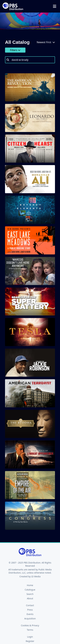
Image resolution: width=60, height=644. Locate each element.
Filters (15, 50)
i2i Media (36, 576)
